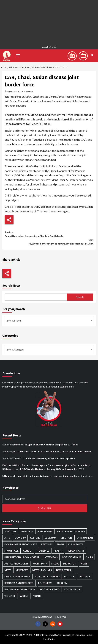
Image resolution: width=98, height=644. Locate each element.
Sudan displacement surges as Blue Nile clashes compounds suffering (40, 445)
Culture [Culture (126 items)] (35, 538)
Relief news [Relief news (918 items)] (45, 583)
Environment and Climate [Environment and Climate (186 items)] (21, 544)
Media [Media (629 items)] (55, 564)
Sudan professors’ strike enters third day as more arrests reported (39, 458)
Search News (11, 285)
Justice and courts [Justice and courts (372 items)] (16, 564)
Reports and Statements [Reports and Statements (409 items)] (20, 589)
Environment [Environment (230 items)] (85, 538)
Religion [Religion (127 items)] (62, 583)
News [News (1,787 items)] (8, 570)
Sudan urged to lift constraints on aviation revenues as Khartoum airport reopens (47, 451)
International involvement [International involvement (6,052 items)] (22, 557)
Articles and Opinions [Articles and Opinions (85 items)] (71, 531)
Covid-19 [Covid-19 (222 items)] (20, 538)
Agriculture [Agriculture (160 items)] (45, 531)
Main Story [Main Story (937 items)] (40, 564)
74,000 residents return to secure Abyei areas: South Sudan (49, 242)
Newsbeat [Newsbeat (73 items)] (22, 570)
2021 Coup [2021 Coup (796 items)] (27, 531)
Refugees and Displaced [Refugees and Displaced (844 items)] (19, 583)
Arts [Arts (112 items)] (7, 538)
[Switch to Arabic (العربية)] (49, 47)
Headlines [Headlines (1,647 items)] (43, 551)
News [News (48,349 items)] (84, 564)
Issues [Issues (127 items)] (89, 557)
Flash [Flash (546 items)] (60, 544)
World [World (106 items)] (24, 596)
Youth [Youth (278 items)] (37, 596)
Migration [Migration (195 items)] (70, 564)
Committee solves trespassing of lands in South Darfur (49, 234)
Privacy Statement (42, 617)
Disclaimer (60, 617)
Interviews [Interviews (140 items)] (51, 557)
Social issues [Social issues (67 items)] (72, 589)
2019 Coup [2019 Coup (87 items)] (10, 531)
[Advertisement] (49, 22)
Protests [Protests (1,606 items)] (85, 577)
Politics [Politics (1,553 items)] (69, 577)
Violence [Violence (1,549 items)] (10, 596)
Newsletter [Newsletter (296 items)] (64, 570)
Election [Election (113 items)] (66, 538)
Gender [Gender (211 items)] (28, 551)
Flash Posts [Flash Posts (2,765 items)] (76, 544)
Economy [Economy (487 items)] (50, 538)
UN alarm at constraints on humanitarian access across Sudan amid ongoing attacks (48, 476)
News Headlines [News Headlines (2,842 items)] (42, 570)
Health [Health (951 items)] (58, 551)
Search (80, 297)
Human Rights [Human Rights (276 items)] (76, 551)
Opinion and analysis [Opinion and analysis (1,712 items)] (17, 577)
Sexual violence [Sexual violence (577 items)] (50, 589)
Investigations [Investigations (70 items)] (71, 557)
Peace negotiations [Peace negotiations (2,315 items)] (47, 577)
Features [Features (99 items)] (47, 544)
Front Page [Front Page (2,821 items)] (11, 551)
